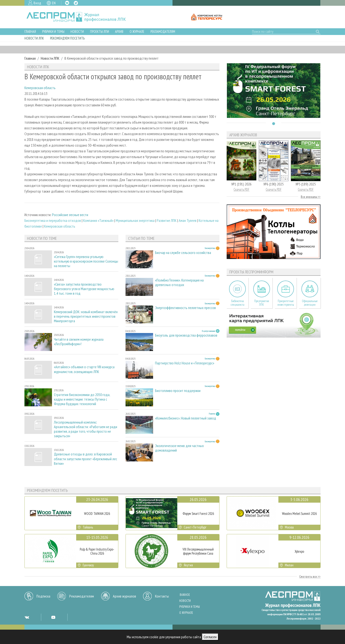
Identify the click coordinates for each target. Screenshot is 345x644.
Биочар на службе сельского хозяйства (183, 253)
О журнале (137, 32)
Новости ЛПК (34, 38)
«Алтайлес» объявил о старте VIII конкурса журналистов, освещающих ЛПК (84, 369)
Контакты (162, 596)
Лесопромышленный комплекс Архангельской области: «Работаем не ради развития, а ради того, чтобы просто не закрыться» (86, 429)
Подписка (43, 596)
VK (67, 3)
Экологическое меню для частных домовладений (179, 448)
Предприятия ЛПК (262, 303)
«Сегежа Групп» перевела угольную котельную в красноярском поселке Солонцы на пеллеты (86, 261)
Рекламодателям (163, 32)
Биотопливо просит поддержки (178, 391)
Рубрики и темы (53, 32)
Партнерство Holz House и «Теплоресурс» (185, 363)
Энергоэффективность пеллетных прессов (185, 308)
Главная (30, 32)
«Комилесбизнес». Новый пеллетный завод (186, 418)
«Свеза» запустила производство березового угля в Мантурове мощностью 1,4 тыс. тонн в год (84, 289)
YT (53, 617)
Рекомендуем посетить (67, 38)
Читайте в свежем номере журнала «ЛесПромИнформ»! (79, 342)
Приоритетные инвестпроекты (286, 303)
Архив (119, 32)
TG (76, 3)
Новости (77, 32)
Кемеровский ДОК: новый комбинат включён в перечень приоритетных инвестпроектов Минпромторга (86, 316)
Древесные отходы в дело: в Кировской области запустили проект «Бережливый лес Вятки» (86, 459)
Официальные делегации (310, 303)
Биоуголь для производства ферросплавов (186, 335)
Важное (185, 595)
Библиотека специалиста (238, 303)
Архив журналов (124, 596)
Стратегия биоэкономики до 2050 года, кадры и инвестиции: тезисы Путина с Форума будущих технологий (82, 399)
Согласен (210, 637)
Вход (37, 3)
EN (54, 3)
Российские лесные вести (70, 215)
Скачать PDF (241, 189)
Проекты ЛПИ (100, 32)
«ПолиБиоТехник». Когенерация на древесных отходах (179, 282)
